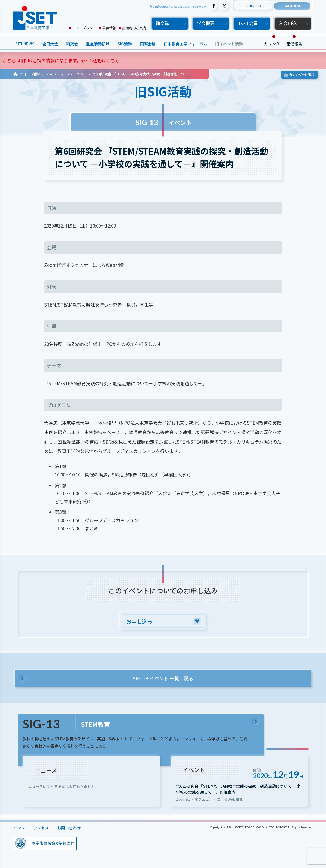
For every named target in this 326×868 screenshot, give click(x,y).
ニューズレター (84, 28)
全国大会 (50, 44)
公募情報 (109, 28)
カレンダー (274, 44)
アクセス (41, 830)
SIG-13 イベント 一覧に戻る (163, 679)
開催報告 (294, 44)
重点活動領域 (98, 44)
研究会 (72, 44)
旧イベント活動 (229, 44)
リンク (19, 830)
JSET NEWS (24, 44)
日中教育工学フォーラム (185, 44)
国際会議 (148, 44)
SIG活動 (125, 44)
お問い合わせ (69, 830)
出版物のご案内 (134, 28)
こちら (113, 60)
